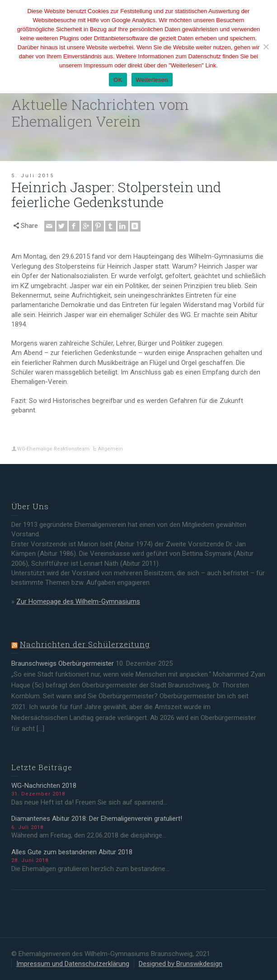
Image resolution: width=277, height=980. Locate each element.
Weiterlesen (152, 80)
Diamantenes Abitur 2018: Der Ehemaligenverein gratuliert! (97, 819)
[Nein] (266, 47)
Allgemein (110, 449)
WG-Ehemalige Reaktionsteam (53, 449)
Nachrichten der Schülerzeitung (85, 644)
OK (118, 80)
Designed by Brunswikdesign (181, 964)
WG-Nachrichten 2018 (44, 786)
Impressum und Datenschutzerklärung (73, 964)
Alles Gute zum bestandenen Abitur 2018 (72, 852)
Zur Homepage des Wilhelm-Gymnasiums (78, 601)
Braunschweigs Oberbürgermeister (63, 663)
